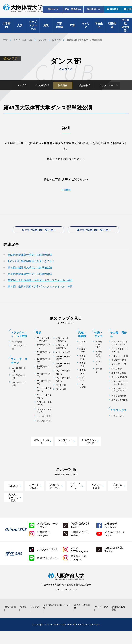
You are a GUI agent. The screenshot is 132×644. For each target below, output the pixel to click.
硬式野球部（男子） (44, 359)
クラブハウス (118, 428)
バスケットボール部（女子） (63, 359)
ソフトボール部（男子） (44, 416)
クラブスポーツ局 (33, 27)
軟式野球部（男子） (44, 373)
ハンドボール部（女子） (63, 392)
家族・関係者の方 (73, 11)
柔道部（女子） (82, 384)
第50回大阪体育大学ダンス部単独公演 (30, 267)
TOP (5, 40)
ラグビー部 (61, 397)
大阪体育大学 (23, 11)
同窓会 (23, 619)
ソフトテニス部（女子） (44, 409)
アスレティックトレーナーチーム (120, 355)
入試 (20, 27)
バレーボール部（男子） (63, 370)
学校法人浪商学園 (118, 621)
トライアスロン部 (19, 359)
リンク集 (36, 619)
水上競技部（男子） (19, 382)
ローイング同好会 (120, 389)
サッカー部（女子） (44, 394)
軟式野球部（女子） (44, 380)
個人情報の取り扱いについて (57, 619)
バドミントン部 (63, 365)
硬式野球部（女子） (44, 366)
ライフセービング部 (19, 396)
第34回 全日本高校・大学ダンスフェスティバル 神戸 (40, 299)
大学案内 (6, 28)
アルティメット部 (120, 368)
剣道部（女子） (82, 370)
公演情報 (66, 200)
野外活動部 (117, 381)
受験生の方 (53, 11)
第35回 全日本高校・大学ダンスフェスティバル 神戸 (40, 292)
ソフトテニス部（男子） (44, 402)
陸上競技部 (17, 354)
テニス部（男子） (44, 429)
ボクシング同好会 (120, 412)
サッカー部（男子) (44, 387)
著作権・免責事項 (82, 619)
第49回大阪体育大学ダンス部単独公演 (30, 280)
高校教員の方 (94, 11)
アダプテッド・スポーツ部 (120, 362)
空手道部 (82, 355)
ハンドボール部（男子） (63, 385)
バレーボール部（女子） (63, 377)
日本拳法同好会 (119, 408)
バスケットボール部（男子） (63, 352)
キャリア (86, 28)
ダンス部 (42, 40)
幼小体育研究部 (119, 385)
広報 (73, 27)
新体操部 (99, 382)
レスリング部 (82, 398)
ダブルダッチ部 (119, 377)
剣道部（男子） (82, 362)
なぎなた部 (82, 391)
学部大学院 (59, 28)
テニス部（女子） (44, 433)
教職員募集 (11, 619)
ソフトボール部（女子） (44, 423)
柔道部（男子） (82, 377)
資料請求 (114, 11)
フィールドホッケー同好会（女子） (120, 402)
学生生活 (99, 28)
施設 (46, 27)
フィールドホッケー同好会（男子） (120, 395)
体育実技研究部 (119, 372)
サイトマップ (101, 619)
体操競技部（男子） (99, 357)
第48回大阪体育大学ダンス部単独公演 (30, 286)
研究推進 (112, 28)
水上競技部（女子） (19, 389)
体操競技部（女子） (99, 367)
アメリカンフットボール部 (44, 352)
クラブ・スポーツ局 (23, 40)
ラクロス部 (61, 402)
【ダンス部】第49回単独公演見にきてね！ (31, 273)
